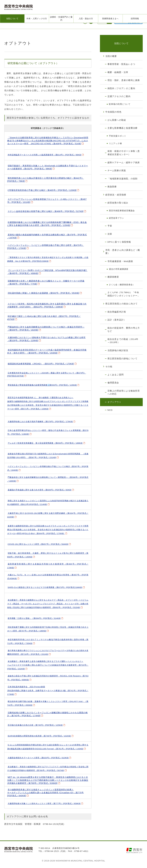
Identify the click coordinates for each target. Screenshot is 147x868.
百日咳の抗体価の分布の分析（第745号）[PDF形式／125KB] (35, 725)
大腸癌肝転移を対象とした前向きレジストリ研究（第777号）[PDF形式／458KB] (44, 803)
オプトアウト (114, 402)
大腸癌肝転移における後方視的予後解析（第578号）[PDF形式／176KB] (40, 422)
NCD (110, 410)
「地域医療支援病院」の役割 (123, 179)
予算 (110, 226)
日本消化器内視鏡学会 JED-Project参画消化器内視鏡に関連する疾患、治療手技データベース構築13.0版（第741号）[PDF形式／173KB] (48, 690)
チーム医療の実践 (117, 170)
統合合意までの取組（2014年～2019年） (123, 341)
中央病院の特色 (113, 112)
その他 (109, 366)
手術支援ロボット (118, 136)
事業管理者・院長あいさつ (121, 64)
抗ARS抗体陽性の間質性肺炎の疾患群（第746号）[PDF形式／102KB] (39, 736)
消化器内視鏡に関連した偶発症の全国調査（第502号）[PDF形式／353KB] (44, 293)
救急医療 (112, 187)
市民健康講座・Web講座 (120, 261)
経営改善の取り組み (118, 203)
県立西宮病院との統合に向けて (122, 304)
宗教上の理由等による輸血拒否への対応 (124, 392)
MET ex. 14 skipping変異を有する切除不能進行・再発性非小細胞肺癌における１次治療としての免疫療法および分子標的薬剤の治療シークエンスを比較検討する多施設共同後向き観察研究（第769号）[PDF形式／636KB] (48, 780)
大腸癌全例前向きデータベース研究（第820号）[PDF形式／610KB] (38, 758)
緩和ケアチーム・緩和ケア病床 (124, 162)
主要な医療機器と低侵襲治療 (123, 128)
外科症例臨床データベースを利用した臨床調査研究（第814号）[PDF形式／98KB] (45, 155)
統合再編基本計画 (117, 312)
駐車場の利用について (120, 104)
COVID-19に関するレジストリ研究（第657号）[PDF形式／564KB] (38, 544)
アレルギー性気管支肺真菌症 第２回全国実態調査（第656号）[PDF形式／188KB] (45, 443)
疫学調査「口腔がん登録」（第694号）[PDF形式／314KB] (34, 618)
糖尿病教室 (113, 277)
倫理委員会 (113, 383)
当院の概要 (111, 56)
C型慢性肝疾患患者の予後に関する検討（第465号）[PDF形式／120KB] (42, 190)
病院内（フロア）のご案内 (121, 88)
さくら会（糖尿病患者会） (122, 285)
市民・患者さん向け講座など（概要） (123, 252)
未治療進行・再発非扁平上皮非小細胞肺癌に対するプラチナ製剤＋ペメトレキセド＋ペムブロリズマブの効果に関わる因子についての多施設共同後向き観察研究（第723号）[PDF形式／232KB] (48, 665)
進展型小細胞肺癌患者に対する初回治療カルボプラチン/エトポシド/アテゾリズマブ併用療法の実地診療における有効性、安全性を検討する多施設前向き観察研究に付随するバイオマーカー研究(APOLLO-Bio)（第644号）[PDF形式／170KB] (48, 530)
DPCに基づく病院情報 (119, 242)
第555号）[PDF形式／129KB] (42, 385)
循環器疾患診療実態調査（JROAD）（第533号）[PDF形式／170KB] (41, 364)
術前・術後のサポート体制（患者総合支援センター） (124, 153)
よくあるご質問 (116, 375)
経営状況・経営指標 (116, 195)
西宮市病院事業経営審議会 (122, 211)
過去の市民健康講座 (119, 269)
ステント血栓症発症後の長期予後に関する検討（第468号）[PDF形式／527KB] (46, 211)
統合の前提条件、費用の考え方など (124, 329)
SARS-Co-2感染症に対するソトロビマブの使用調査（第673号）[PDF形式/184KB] (45, 587)
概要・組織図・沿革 (118, 72)
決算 (110, 234)
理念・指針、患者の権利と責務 (124, 80)
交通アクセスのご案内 (119, 96)
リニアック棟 (115, 143)
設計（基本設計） (117, 320)
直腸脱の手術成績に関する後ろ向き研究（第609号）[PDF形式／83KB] (40, 490)
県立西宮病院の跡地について (123, 359)
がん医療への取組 (117, 120)
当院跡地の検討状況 (118, 350)
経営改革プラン (116, 218)
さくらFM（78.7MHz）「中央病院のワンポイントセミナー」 (124, 294)
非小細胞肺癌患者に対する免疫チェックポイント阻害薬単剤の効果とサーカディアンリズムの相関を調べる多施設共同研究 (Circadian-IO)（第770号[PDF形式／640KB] (45, 793)
